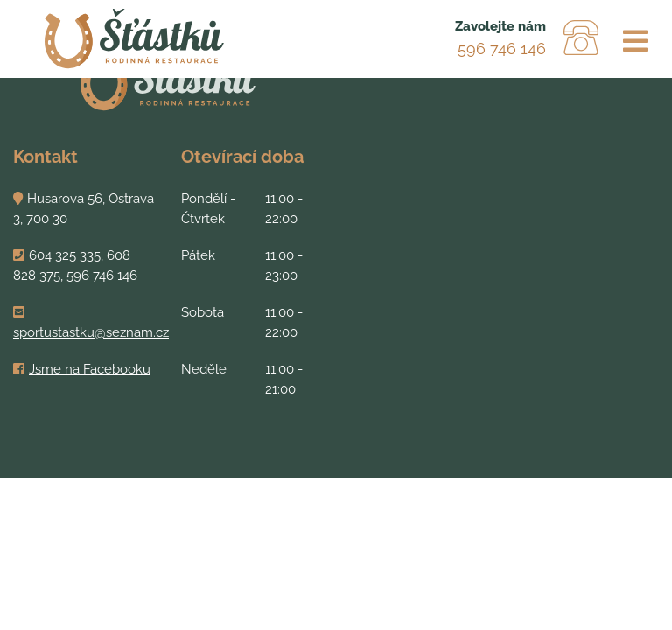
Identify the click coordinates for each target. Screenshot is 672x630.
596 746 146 (502, 49)
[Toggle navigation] (635, 42)
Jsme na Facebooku (90, 369)
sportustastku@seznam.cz (91, 332)
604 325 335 (65, 255)
